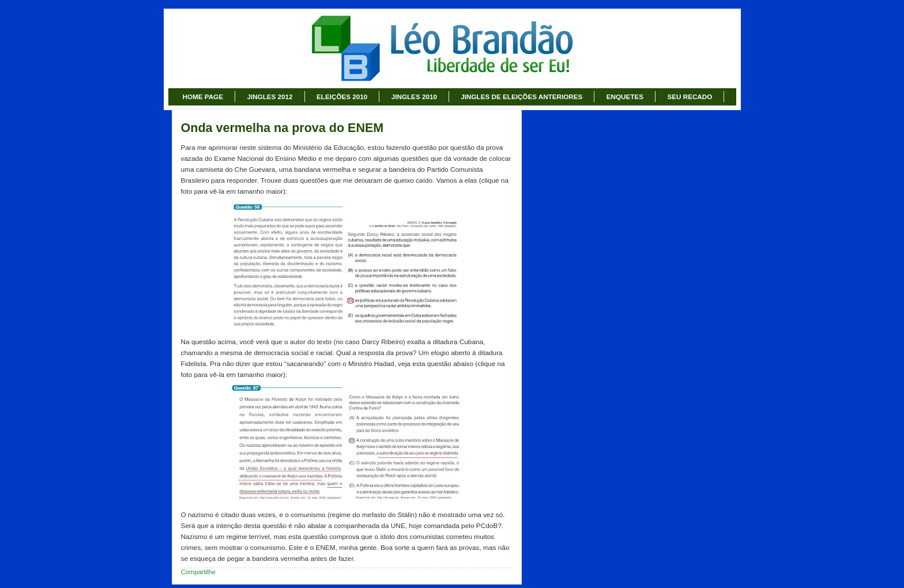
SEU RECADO (690, 97)
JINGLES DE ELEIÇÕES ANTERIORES (521, 97)
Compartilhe (199, 572)
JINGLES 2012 (270, 97)
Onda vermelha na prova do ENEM (282, 128)
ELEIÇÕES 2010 (342, 97)
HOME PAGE (203, 97)
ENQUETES (625, 97)
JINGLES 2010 (414, 97)
